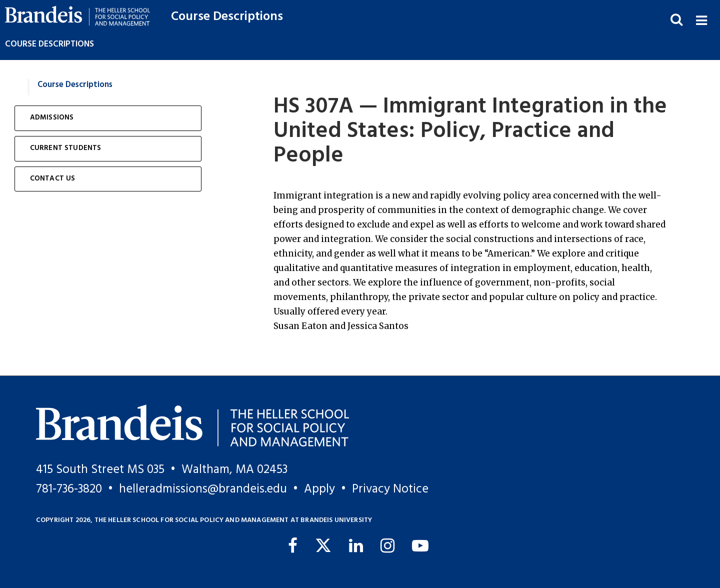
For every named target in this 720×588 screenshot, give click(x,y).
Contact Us (53, 179)
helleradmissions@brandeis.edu (203, 489)
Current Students (66, 148)
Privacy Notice (390, 489)
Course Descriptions (227, 17)
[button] (701, 19)
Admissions (52, 118)
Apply (319, 489)
